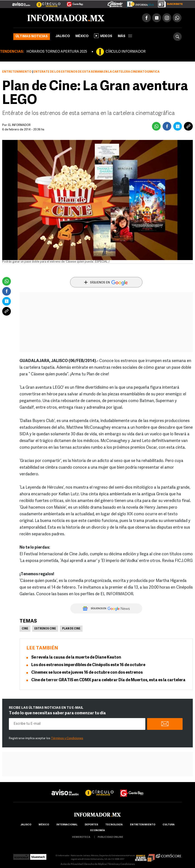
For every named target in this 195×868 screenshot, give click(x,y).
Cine (25, 629)
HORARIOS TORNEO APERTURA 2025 (57, 52)
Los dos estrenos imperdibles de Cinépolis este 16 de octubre (88, 665)
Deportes (91, 825)
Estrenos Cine (45, 629)
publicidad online (110, 837)
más (125, 36)
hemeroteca (81, 837)
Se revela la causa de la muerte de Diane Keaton (76, 658)
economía (98, 831)
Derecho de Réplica (95, 864)
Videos (103, 36)
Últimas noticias (32, 37)
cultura (169, 825)
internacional (67, 825)
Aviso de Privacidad (72, 864)
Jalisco (63, 36)
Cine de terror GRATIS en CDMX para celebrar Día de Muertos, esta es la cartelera (108, 680)
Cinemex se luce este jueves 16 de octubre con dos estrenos (87, 673)
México (82, 36)
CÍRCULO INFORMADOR (126, 52)
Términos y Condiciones (67, 738)
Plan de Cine (71, 629)
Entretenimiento (17, 72)
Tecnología (114, 825)
